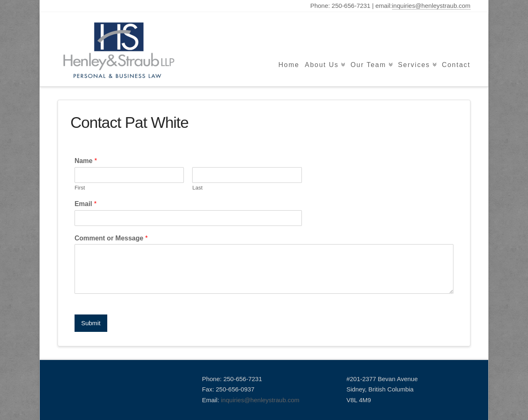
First (80, 188)
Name (86, 161)
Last (197, 188)
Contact (456, 65)
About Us (322, 65)
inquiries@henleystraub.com (432, 6)
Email (86, 204)
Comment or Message (111, 238)
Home (289, 65)
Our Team (368, 65)
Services (414, 65)
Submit (91, 323)
